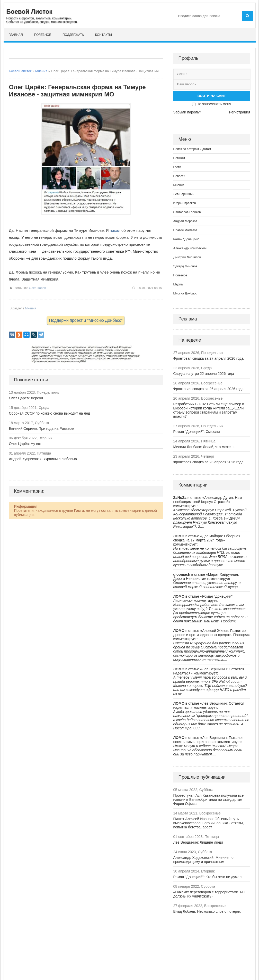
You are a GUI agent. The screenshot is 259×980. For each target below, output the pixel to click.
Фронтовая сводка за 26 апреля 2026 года (209, 389)
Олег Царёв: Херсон (26, 398)
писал (115, 230)
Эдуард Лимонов (185, 266)
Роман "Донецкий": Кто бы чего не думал (208, 877)
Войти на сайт (212, 96)
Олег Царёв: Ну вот (25, 444)
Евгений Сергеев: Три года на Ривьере (41, 429)
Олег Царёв (37, 288)
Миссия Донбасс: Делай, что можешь (204, 447)
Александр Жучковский (190, 248)
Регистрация (240, 112)
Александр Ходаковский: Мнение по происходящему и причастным (203, 860)
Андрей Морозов (185, 221)
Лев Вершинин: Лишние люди (198, 842)
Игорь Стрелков (185, 203)
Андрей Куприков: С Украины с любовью (43, 459)
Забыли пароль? (187, 112)
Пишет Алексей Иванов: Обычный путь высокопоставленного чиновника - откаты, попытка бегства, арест (209, 823)
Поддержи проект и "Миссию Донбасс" (86, 320)
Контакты (104, 35)
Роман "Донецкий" (186, 239)
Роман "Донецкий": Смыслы (197, 432)
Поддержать (73, 35)
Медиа (178, 284)
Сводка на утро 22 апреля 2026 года (204, 374)
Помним (179, 158)
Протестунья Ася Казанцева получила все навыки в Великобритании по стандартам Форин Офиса (209, 800)
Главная (16, 35)
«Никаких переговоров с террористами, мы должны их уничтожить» (209, 894)
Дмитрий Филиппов (187, 257)
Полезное (43, 35)
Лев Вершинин (184, 194)
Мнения (41, 71)
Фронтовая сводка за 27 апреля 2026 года (209, 358)
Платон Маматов (185, 230)
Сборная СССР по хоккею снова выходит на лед (50, 413)
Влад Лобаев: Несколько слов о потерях (207, 911)
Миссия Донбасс (185, 293)
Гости (177, 167)
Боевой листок (20, 71)
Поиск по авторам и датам (192, 149)
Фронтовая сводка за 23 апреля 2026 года (209, 462)
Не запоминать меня (214, 104)
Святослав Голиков (187, 212)
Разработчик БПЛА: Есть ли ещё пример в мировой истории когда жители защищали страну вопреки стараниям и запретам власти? (209, 410)
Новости (179, 176)
